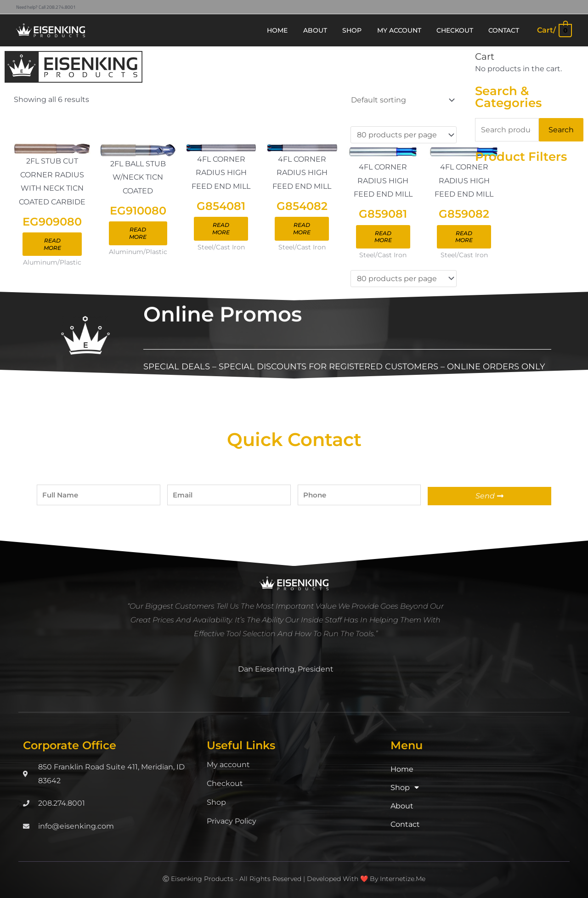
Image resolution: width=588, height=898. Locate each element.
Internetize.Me (403, 879)
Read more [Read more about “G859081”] (383, 237)
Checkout (225, 784)
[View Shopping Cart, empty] (554, 30)
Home (402, 770)
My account (228, 765)
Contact (405, 825)
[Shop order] (401, 100)
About (402, 806)
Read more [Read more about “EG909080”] (52, 245)
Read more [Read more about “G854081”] (221, 229)
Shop (216, 803)
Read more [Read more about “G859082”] (464, 237)
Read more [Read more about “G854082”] (302, 229)
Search (561, 130)
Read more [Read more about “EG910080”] (138, 234)
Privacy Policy (232, 822)
